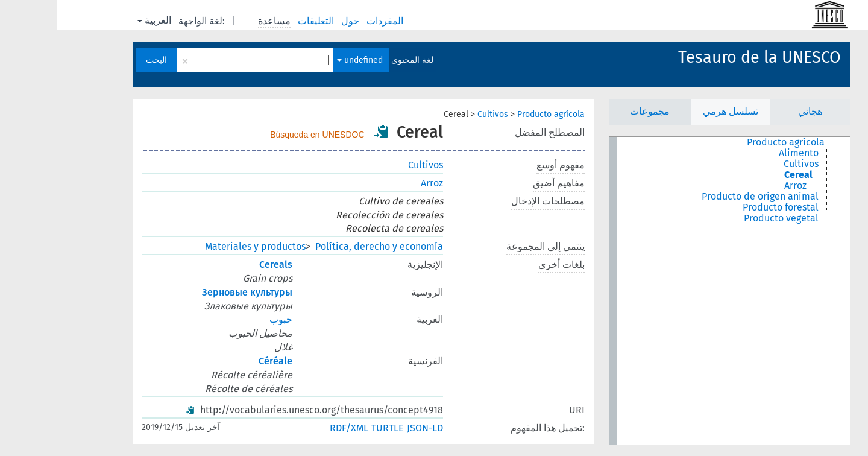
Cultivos (436, 114)
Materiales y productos (198, 246)
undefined (303, 60)
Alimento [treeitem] (741, 153)
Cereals (219, 264)
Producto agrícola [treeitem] (728, 142)
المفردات (329, 21)
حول (294, 21)
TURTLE (330, 428)
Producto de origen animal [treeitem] (703, 197)
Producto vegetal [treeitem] (724, 218)
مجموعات (593, 111)
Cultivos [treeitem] (744, 164)
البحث (99, 60)
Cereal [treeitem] (741, 175)
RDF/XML (292, 428)
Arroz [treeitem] (738, 186)
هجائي (753, 111)
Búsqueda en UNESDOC (260, 135)
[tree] (672, 291)
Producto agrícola (494, 114)
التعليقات (260, 21)
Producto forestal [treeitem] (723, 207)
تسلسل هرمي (673, 111)
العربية (97, 20)
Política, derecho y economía (322, 246)
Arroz (375, 183)
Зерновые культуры (190, 292)
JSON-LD (368, 428)
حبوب (224, 319)
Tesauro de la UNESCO (702, 57)
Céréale (218, 361)
